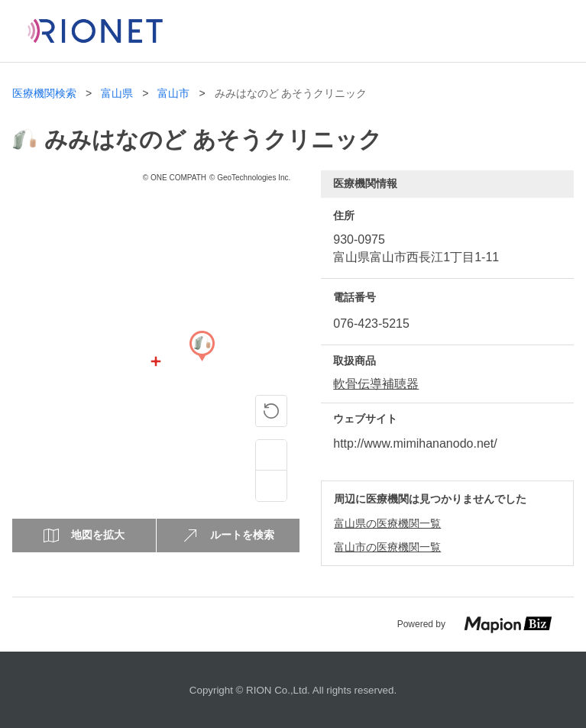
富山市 (173, 94)
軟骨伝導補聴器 (376, 384)
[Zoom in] (271, 455)
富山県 (117, 94)
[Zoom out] (271, 486)
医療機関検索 (44, 94)
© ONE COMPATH (175, 178)
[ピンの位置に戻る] (271, 411)
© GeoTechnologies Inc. (250, 178)
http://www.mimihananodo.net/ (415, 443)
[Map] (202, 361)
